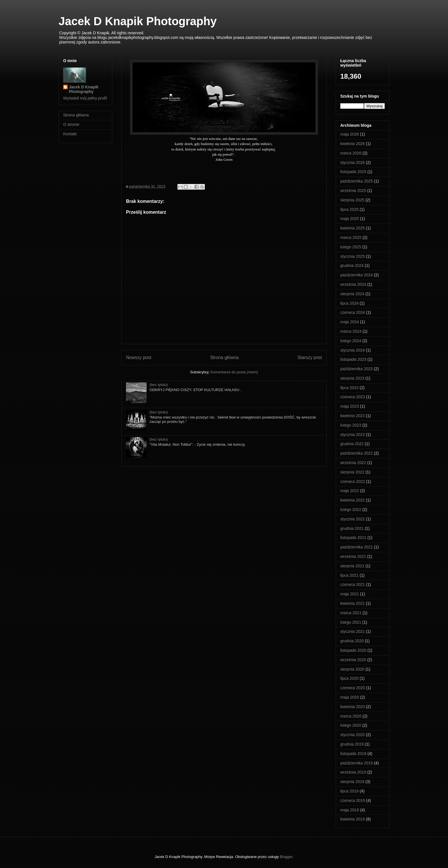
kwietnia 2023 (353, 416)
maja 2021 (350, 594)
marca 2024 (351, 331)
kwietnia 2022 (353, 500)
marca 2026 (351, 153)
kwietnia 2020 (353, 707)
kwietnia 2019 (353, 819)
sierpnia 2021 (352, 566)
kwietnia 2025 (353, 228)
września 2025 (353, 191)
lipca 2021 (349, 575)
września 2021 (353, 556)
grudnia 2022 (352, 444)
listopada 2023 (353, 359)
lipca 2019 (349, 791)
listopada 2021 (353, 538)
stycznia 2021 (353, 631)
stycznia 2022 (353, 519)
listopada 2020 (353, 650)
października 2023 (357, 369)
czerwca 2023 (353, 397)
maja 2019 (350, 810)
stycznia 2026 (353, 162)
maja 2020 (350, 697)
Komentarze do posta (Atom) (234, 372)
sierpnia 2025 (352, 200)
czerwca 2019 (353, 800)
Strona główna (224, 357)
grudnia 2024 (352, 265)
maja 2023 (350, 406)
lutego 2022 (351, 510)
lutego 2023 (351, 425)
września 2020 (353, 660)
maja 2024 (350, 322)
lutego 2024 (351, 341)
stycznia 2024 (353, 350)
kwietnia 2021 (353, 603)
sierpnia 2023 (352, 378)
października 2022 (357, 453)
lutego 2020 (351, 725)
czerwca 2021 (353, 584)
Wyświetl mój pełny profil (85, 98)
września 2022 (353, 463)
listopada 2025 (353, 172)
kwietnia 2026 (353, 144)
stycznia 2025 (353, 256)
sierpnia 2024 (352, 294)
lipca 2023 (349, 388)
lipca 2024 (349, 303)
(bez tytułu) (159, 385)
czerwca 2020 (353, 688)
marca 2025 (351, 237)
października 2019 (357, 763)
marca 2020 (351, 716)
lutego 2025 (351, 247)
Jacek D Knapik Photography (138, 21)
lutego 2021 (351, 622)
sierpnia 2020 (352, 669)
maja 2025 (350, 219)
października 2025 (357, 181)
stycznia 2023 (353, 435)
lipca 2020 (349, 678)
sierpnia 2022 (352, 472)
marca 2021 (351, 613)
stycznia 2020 (353, 735)
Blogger (286, 857)
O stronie (71, 124)
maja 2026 (350, 134)
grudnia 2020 (352, 641)
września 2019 (353, 772)
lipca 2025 (349, 209)
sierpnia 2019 (352, 782)
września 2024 (353, 284)
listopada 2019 (353, 754)
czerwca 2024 (353, 312)
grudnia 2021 (352, 528)
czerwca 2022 (353, 481)
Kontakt (70, 134)
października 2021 (357, 547)
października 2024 (357, 275)
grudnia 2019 (352, 744)
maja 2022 (350, 491)
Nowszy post (139, 357)
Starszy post (310, 357)
